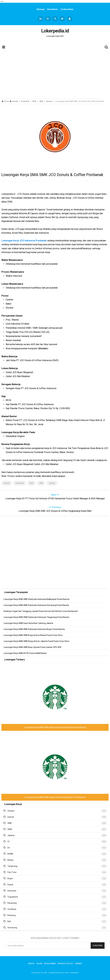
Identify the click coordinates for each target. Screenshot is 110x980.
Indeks (79, 964)
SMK (41, 483)
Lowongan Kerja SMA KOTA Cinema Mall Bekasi (25, 653)
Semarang (12, 928)
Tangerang (12, 866)
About (31, 964)
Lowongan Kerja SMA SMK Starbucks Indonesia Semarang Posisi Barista (36, 605)
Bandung (12, 915)
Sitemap (40, 9)
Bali (9, 921)
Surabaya (12, 909)
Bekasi (10, 860)
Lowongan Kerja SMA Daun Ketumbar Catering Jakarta (28, 623)
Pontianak (20, 483)
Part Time (12, 872)
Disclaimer (52, 9)
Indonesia (12, 891)
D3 (9, 848)
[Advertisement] (55, 74)
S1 (9, 842)
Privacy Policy (65, 964)
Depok (10, 885)
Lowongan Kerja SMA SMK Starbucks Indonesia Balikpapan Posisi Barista (36, 599)
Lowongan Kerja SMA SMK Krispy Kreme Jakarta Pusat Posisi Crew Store (36, 641)
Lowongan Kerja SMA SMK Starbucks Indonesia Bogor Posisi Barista (34, 629)
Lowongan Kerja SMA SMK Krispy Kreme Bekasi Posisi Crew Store (33, 635)
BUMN (10, 854)
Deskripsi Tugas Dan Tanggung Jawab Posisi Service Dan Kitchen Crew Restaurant (41, 611)
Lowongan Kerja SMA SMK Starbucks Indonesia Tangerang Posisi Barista (36, 617)
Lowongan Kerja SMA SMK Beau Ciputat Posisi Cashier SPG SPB (32, 647)
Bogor (10, 878)
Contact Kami (67, 9)
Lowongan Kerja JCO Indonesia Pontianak (24, 241)
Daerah (7, 483)
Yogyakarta (13, 897)
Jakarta (11, 835)
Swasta (52, 483)
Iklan (39, 964)
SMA (31, 483)
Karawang (12, 903)
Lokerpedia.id (55, 973)
